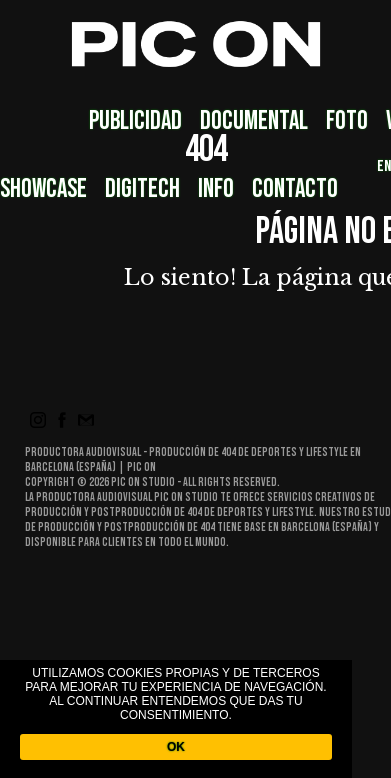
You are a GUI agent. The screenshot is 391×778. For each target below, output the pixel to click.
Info (216, 189)
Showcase (43, 189)
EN (384, 166)
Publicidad (135, 121)
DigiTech (142, 189)
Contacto (295, 189)
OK (176, 747)
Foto (347, 121)
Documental (254, 121)
